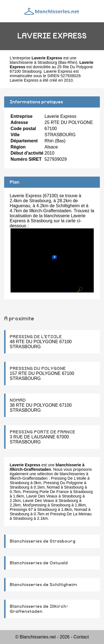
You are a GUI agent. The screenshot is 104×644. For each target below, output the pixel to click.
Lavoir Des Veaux (42, 496)
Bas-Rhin (68, 62)
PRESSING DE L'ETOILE (36, 337)
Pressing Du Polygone (63, 483)
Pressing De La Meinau (71, 514)
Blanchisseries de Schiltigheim (43, 585)
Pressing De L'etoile (69, 478)
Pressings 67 (21, 509)
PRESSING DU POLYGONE (38, 369)
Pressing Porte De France (46, 492)
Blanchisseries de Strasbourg (43, 541)
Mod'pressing (35, 505)
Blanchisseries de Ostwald (39, 563)
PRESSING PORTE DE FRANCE (42, 432)
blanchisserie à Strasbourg (33, 62)
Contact (81, 637)
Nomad (53, 487)
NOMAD (18, 400)
